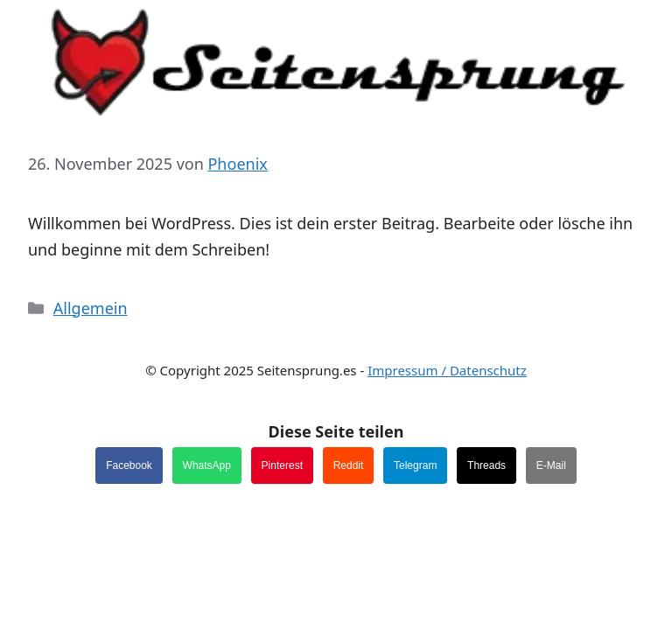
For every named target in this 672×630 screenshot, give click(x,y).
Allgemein (91, 308)
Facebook (129, 465)
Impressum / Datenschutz (447, 370)
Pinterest (282, 465)
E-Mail (551, 465)
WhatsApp (207, 465)
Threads (486, 465)
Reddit (349, 465)
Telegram (415, 465)
